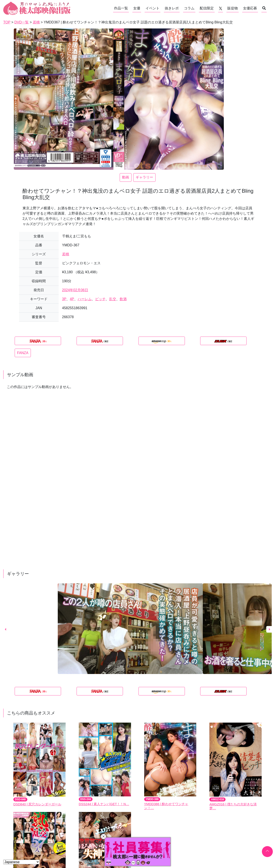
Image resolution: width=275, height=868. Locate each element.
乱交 (113, 299)
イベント (152, 8)
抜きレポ (172, 8)
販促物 (233, 8)
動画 (126, 177)
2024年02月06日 (75, 290)
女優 (137, 8)
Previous (5, 629)
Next (270, 629)
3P (64, 299)
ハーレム (85, 299)
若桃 (66, 254)
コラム (189, 8)
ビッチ (100, 299)
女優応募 (250, 8)
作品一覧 (121, 8)
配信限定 (207, 8)
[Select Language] (21, 862)
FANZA (23, 353)
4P (72, 299)
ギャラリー (144, 177)
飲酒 (123, 299)
